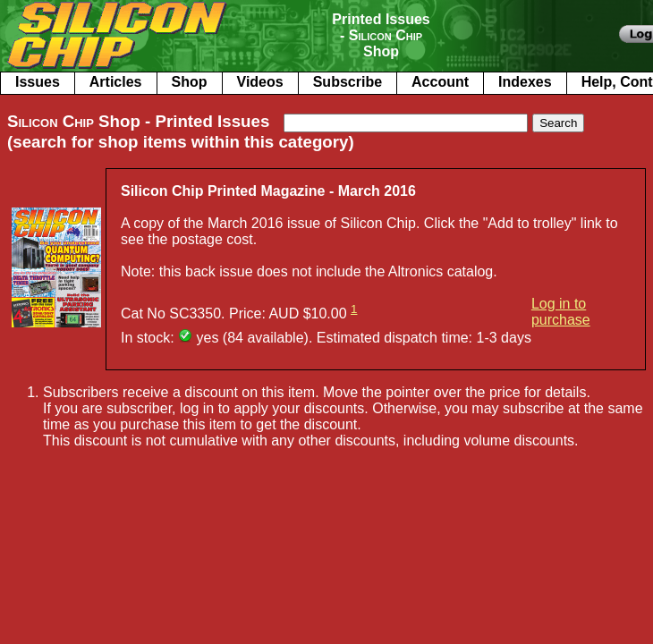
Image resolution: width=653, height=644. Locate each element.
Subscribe (348, 82)
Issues (38, 82)
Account (440, 82)
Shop (190, 82)
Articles (116, 82)
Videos (260, 82)
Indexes (525, 82)
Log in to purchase (561, 312)
